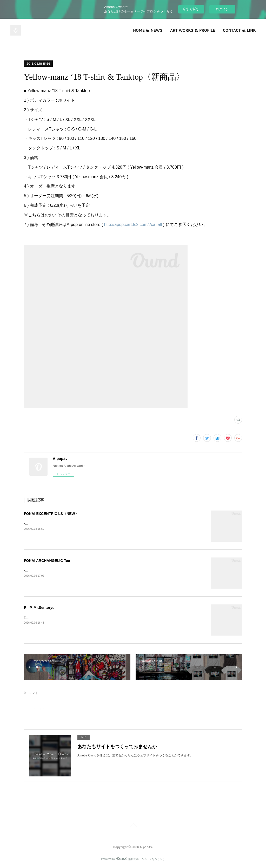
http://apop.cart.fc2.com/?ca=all (133, 225)
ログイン (222, 9)
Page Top (133, 826)
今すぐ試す (191, 9)
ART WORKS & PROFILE (193, 30)
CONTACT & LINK (239, 30)
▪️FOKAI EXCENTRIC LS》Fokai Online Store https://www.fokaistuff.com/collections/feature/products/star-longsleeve (104, 523)
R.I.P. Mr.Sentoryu (39, 608)
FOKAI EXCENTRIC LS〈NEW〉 (51, 514)
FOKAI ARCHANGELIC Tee (47, 561)
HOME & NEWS (148, 30)
